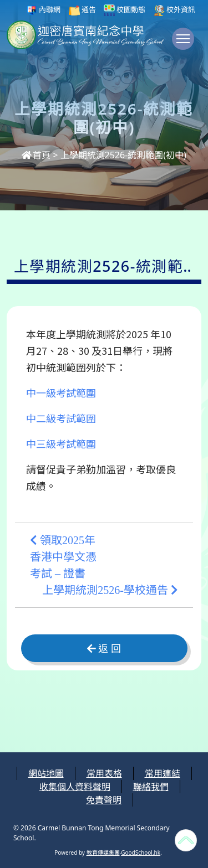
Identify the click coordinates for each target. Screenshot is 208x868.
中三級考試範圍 (61, 443)
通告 (82, 10)
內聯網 (43, 10)
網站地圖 (46, 773)
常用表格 (104, 773)
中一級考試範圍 (61, 392)
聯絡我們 (151, 787)
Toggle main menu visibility (185, 44)
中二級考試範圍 (61, 418)
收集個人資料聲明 (75, 787)
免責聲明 (104, 800)
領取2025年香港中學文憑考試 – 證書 (63, 557)
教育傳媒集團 (103, 852)
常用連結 (163, 773)
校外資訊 (174, 10)
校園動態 (125, 10)
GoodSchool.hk (141, 852)
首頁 (36, 155)
